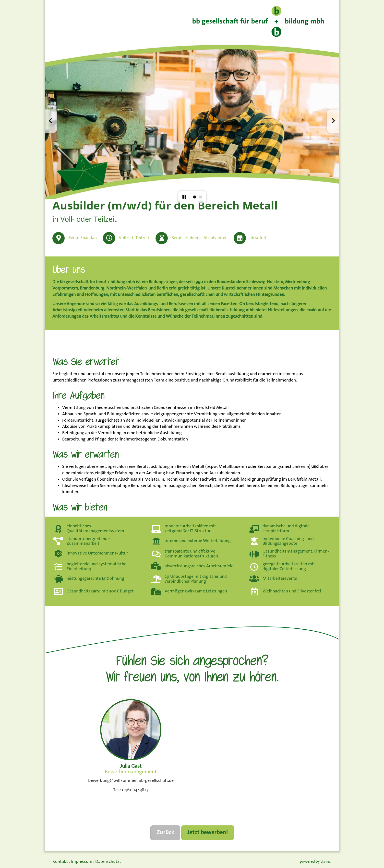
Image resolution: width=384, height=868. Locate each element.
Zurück (165, 833)
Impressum (82, 862)
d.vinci (326, 862)
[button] (51, 121)
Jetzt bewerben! (208, 833)
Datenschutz (107, 862)
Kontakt (60, 862)
